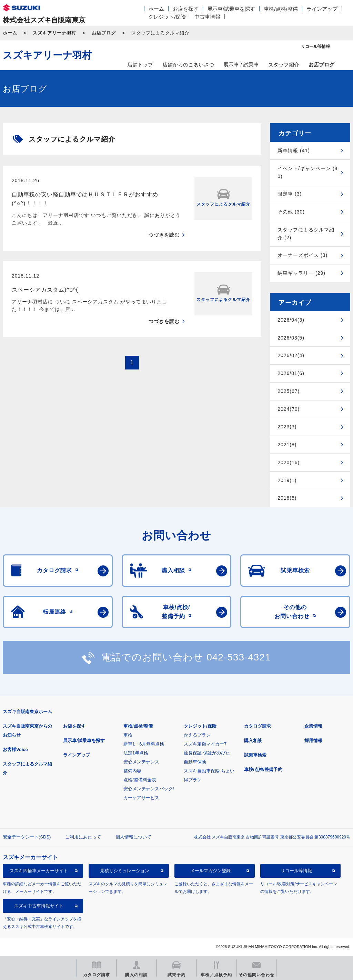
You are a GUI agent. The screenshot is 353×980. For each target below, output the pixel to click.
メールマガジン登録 (210, 871)
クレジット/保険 (167, 17)
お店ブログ (104, 33)
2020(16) (289, 462)
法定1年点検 (136, 753)
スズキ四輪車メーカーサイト (39, 871)
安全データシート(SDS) (27, 837)
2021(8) (287, 445)
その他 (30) (291, 212)
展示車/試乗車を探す (231, 9)
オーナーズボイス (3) (302, 255)
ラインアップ (322, 9)
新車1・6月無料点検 (144, 744)
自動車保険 (195, 762)
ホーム (156, 9)
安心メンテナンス (141, 762)
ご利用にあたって (83, 837)
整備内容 (132, 771)
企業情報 (313, 726)
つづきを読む (164, 235)
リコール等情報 (296, 871)
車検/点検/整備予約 (263, 769)
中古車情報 (207, 17)
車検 (128, 735)
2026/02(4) (291, 355)
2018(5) (287, 498)
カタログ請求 (258, 726)
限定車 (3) (290, 194)
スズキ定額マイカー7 (205, 744)
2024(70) (289, 409)
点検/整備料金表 (140, 780)
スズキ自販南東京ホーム (27, 712)
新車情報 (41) (294, 150)
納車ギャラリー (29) (301, 273)
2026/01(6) (291, 373)
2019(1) (287, 480)
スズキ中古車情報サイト (39, 906)
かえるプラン (197, 735)
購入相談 (253, 741)
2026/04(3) (291, 320)
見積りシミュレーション (125, 871)
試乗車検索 (255, 755)
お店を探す (186, 9)
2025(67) (289, 391)
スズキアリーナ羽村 (54, 33)
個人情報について (133, 837)
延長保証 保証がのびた (207, 753)
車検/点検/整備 (281, 9)
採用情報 (313, 741)
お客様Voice (15, 749)
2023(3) (287, 427)
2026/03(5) (291, 338)
